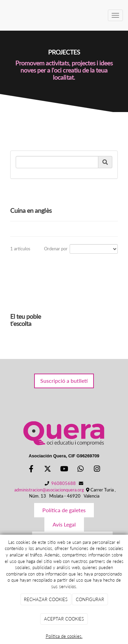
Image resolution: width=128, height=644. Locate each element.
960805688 (63, 483)
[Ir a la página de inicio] (3, 15)
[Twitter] (47, 469)
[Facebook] (31, 469)
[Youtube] (64, 469)
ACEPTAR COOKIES (64, 619)
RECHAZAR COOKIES (46, 599)
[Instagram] (97, 469)
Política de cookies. (64, 636)
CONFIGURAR (90, 599)
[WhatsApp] (81, 469)
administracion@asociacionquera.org (49, 490)
